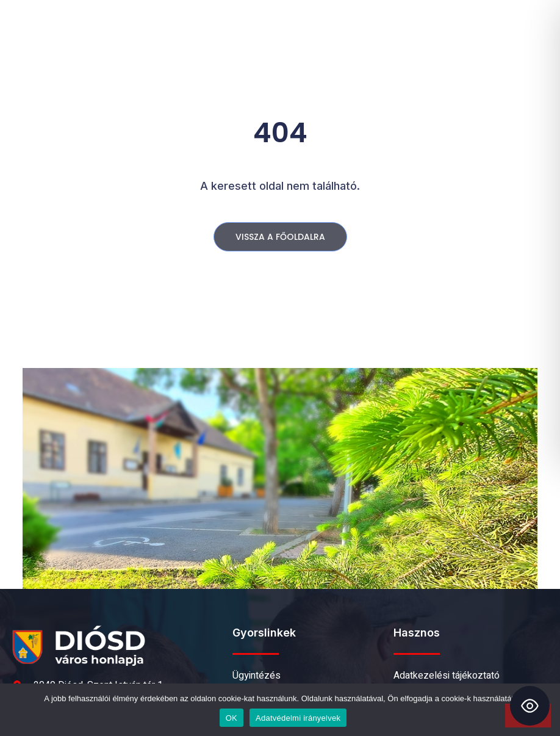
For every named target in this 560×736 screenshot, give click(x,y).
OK (232, 718)
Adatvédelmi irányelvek (298, 718)
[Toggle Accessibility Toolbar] (530, 706)
